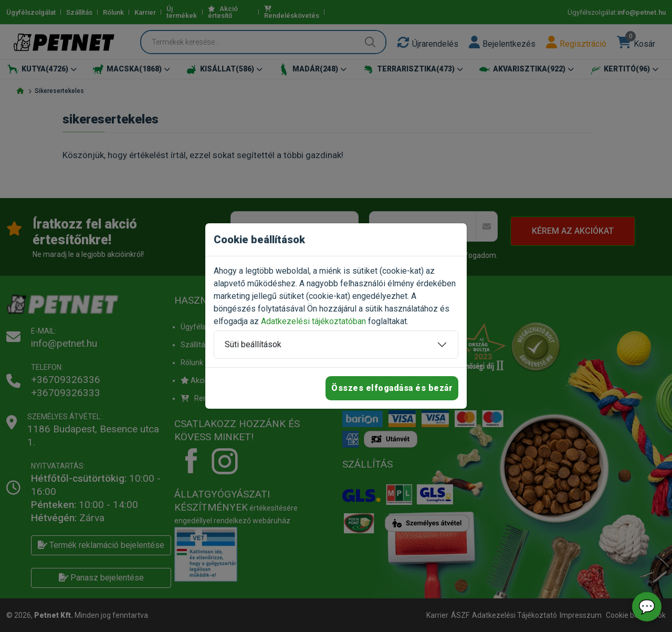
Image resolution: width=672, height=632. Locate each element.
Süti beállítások (253, 344)
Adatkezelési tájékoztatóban (313, 321)
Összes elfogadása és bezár (392, 388)
